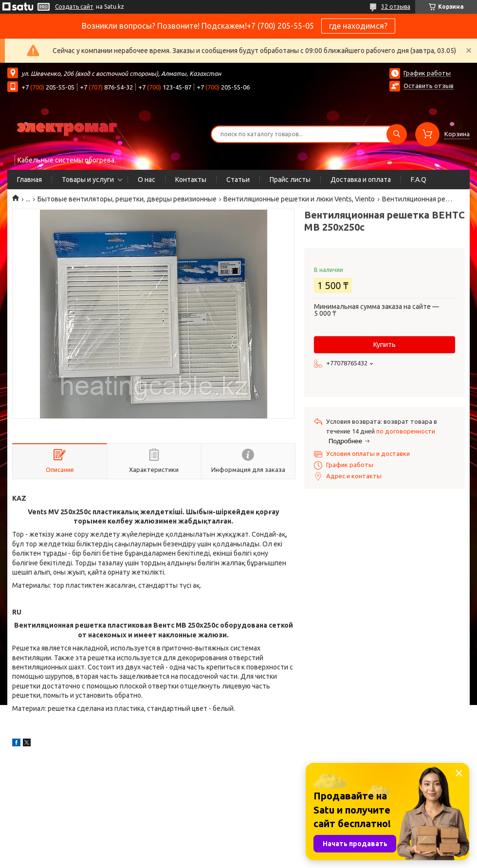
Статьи (238, 180)
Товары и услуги (88, 180)
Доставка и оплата (361, 180)
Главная (29, 180)
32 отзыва (396, 7)
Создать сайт (74, 7)
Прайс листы (290, 180)
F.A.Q (419, 180)
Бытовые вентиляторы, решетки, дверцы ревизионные (127, 199)
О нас (147, 180)
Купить (385, 344)
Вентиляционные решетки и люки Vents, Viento (299, 199)
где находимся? (358, 26)
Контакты (191, 180)
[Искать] (397, 134)
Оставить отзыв (429, 86)
